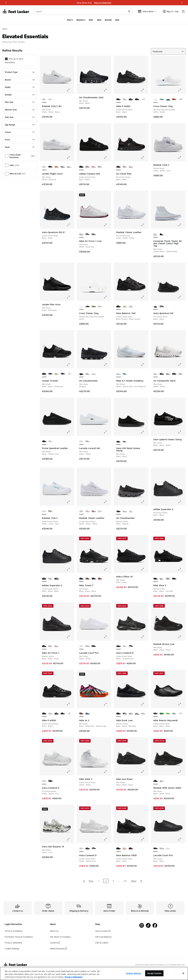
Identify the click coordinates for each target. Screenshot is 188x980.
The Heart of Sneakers (60, 937)
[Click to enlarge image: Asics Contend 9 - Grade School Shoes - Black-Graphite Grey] (145, 637)
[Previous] (6, 3)
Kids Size (20, 117)
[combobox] (83, 11)
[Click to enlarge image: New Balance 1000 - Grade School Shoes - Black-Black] (145, 839)
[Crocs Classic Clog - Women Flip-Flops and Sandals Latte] (94, 306)
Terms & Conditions (14, 931)
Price (20, 140)
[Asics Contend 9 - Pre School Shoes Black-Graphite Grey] (50, 781)
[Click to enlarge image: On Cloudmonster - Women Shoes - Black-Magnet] (145, 502)
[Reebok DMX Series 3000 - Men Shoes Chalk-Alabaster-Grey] (162, 781)
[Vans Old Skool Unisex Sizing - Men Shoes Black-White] (125, 441)
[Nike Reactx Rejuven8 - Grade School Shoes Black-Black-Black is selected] (156, 714)
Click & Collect (102, 943)
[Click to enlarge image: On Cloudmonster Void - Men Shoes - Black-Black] (107, 90)
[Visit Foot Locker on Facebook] (155, 925)
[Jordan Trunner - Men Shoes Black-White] (63, 374)
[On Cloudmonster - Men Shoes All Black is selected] (81, 374)
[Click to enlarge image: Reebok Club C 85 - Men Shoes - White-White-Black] (70, 90)
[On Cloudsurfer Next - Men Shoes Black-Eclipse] (174, 374)
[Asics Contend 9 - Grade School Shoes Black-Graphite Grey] (88, 849)
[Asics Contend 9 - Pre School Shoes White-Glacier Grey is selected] (44, 781)
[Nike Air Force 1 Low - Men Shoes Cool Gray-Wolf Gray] (94, 234)
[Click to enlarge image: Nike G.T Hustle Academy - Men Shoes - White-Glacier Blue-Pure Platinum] (145, 365)
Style (20, 147)
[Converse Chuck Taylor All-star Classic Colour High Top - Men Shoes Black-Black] (162, 234)
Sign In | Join (171, 11)
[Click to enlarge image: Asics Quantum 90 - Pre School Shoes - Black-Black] (182, 297)
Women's (81, 20)
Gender (20, 95)
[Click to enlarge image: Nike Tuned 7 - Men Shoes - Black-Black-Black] (107, 569)
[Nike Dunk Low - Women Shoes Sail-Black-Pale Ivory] (125, 714)
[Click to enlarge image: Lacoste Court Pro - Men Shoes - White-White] (107, 637)
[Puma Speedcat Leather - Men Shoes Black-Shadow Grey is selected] (44, 441)
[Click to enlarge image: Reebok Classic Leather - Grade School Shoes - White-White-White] (107, 502)
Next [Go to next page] (134, 881)
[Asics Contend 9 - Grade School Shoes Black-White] (131, 646)
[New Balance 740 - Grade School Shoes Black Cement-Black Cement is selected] (118, 306)
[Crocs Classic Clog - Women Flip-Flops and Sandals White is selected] (81, 306)
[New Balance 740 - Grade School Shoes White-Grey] (131, 306)
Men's (70, 20)
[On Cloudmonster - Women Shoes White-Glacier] (125, 511)
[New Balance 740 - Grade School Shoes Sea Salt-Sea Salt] (125, 306)
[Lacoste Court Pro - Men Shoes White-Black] (88, 646)
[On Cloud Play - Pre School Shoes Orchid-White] (131, 167)
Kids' (91, 20)
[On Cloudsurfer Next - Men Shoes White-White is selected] (156, 374)
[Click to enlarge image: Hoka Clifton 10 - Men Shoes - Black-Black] (145, 569)
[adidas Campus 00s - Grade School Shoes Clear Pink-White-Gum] (94, 167)
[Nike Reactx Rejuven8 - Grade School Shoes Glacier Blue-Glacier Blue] (174, 714)
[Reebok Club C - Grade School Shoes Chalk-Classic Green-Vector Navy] (50, 511)
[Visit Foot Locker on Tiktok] (148, 925)
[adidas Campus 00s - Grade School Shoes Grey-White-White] (88, 167)
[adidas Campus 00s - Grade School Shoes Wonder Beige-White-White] (100, 167)
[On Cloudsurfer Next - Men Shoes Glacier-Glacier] (168, 374)
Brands (108, 20)
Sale (117, 20)
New (99, 20)
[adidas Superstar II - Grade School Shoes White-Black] (50, 579)
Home (5, 29)
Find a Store (10, 62)
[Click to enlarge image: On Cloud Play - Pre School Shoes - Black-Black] (145, 158)
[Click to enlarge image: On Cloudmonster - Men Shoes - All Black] (107, 365)
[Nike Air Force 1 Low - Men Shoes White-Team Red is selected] (81, 234)
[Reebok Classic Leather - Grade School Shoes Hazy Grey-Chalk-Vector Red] (94, 511)
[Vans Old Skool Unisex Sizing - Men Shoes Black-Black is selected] (118, 441)
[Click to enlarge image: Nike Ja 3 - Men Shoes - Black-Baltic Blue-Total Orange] (107, 704)
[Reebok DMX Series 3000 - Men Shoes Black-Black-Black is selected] (156, 781)
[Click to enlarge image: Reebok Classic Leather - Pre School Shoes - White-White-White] (145, 225)
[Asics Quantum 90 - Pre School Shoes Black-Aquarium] (162, 306)
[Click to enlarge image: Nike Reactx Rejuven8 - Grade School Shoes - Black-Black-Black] (182, 704)
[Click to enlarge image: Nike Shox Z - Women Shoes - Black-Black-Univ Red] (182, 569)
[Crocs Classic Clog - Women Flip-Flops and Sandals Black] (88, 306)
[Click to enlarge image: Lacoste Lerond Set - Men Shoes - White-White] (107, 432)
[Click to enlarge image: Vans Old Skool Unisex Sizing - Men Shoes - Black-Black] (145, 432)
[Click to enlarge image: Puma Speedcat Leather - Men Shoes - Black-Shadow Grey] (70, 432)
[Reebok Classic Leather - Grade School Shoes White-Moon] (100, 511)
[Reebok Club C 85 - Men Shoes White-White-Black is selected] (44, 99)
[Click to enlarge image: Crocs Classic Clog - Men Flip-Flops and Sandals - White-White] (182, 90)
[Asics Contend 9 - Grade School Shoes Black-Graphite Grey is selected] (118, 646)
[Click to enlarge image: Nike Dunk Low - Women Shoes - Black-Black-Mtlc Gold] (145, 704)
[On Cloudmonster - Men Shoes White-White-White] (94, 374)
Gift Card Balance (103, 937)
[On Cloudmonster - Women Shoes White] (131, 511)
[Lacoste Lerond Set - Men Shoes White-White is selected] (81, 441)
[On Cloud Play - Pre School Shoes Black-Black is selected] (118, 167)
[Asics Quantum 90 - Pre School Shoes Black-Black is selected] (156, 306)
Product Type (20, 72)
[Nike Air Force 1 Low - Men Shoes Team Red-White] (88, 234)
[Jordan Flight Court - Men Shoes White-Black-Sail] (63, 167)
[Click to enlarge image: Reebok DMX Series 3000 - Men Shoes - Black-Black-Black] (182, 772)
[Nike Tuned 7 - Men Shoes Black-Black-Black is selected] (81, 579)
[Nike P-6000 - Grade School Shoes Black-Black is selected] (118, 99)
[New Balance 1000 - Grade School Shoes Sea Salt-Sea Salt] (125, 849)
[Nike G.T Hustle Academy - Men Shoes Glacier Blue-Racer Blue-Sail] (125, 374)
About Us (54, 931)
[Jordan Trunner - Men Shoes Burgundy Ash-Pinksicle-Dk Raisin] (50, 374)
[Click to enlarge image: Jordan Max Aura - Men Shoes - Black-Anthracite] (70, 297)
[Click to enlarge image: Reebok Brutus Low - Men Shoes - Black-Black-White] (182, 637)
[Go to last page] (141, 881)
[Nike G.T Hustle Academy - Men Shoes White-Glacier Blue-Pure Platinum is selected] (118, 374)
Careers (55, 943)
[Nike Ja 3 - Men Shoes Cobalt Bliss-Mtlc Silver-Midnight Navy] (88, 714)
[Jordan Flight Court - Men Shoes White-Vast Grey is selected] (44, 167)
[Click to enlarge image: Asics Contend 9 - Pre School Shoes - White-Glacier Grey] (70, 772)
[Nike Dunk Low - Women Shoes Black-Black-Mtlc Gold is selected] (118, 714)
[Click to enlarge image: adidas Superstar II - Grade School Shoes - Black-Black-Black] (70, 569)
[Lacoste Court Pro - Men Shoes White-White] (168, 849)
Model (20, 87)
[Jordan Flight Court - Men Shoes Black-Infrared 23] (50, 167)
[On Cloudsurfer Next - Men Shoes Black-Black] (162, 374)
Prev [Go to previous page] (91, 881)
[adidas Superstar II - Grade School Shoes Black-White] (57, 579)
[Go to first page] (84, 881)
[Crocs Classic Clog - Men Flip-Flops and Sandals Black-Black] (168, 99)
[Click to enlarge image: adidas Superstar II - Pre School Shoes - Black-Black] (182, 502)
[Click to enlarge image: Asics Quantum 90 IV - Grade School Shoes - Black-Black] (70, 225)
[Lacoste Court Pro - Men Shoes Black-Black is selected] (156, 849)
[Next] (182, 3)
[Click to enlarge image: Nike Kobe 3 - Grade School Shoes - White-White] (107, 772)
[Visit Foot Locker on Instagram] (142, 925)
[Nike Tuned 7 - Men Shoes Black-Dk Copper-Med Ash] (94, 579)
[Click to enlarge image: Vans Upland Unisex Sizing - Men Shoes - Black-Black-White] (182, 432)
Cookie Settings (12, 948)
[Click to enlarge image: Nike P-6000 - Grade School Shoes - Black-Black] (145, 90)
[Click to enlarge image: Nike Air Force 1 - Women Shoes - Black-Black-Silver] (70, 637)
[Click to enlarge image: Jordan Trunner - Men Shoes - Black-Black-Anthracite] (70, 365)
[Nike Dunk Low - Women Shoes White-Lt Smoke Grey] (131, 714)
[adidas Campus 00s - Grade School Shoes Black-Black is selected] (81, 167)
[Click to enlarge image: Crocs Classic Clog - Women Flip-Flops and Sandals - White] (107, 297)
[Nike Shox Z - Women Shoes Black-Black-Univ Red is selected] (156, 579)
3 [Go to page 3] (113, 881)
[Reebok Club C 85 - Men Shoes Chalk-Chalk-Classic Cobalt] (50, 99)
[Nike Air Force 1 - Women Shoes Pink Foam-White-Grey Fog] (57, 646)
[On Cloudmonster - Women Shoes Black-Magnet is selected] (118, 511)
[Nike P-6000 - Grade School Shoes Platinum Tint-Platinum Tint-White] (125, 99)
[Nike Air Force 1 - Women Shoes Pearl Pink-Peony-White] (50, 646)
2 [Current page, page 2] (106, 881)
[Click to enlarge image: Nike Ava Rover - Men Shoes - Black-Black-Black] (145, 772)
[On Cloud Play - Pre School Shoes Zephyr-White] (125, 167)
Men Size (20, 102)
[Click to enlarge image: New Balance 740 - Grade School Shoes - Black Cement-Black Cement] (145, 297)
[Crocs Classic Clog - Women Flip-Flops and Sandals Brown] (100, 306)
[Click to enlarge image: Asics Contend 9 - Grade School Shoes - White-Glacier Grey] (107, 839)
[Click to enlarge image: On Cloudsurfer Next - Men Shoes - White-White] (182, 365)
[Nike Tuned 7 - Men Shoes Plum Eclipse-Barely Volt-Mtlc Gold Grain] (88, 579)
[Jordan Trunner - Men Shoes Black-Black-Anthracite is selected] (44, 374)
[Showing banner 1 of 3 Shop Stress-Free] (94, 3)
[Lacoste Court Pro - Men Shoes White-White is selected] (81, 646)
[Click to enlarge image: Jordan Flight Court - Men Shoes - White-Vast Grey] (70, 158)
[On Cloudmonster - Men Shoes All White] (88, 374)
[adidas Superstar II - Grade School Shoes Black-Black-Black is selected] (44, 579)
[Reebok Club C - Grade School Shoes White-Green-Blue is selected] (44, 511)
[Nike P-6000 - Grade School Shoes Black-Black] (137, 99)
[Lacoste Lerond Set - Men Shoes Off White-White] (88, 441)
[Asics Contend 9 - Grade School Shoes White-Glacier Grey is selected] (81, 849)
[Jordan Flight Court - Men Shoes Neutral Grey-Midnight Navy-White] (69, 167)
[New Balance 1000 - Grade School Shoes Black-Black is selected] (118, 849)
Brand (20, 80)
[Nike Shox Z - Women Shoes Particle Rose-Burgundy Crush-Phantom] (168, 579)
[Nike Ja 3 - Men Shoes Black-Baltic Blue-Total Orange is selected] (81, 714)
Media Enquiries (58, 948)
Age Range (20, 125)
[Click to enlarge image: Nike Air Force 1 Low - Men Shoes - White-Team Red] (107, 225)
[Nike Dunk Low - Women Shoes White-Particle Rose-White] (143, 714)
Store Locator (103, 931)
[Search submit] (129, 11)
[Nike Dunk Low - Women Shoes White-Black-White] (137, 714)
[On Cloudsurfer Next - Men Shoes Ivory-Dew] (180, 374)
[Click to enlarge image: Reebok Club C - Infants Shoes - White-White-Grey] (182, 158)
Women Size (20, 110)
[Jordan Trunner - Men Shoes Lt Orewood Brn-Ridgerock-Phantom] (57, 374)
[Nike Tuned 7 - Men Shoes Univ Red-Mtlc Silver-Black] (100, 579)
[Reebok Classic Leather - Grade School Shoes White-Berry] (88, 511)
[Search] (83, 11)
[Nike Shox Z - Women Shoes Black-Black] (174, 579)
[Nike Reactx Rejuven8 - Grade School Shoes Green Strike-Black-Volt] (168, 714)
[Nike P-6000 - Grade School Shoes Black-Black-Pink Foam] (131, 99)
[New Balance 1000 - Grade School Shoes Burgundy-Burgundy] (131, 849)
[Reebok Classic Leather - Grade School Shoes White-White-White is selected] (81, 511)
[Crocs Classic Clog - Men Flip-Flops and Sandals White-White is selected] (156, 99)
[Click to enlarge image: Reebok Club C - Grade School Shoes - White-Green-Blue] (70, 502)
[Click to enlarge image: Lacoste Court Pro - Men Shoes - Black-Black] (182, 839)
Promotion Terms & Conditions (19, 937)
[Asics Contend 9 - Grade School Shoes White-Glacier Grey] (125, 646)
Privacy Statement (13, 943)
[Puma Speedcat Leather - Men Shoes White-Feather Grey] (50, 441)
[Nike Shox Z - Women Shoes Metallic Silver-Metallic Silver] (162, 579)
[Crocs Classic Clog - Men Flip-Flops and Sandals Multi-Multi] (162, 99)
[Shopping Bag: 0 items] (183, 11)
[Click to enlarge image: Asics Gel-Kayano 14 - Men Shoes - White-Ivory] (70, 839)
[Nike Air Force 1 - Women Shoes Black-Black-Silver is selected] (44, 646)
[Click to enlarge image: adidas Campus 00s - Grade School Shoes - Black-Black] (107, 158)
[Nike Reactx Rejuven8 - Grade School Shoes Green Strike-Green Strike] (162, 714)
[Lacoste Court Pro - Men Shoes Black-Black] (94, 646)
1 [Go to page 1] (99, 881)
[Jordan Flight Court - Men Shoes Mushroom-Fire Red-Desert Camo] (57, 167)
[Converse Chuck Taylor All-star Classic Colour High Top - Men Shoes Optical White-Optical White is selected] (156, 234)
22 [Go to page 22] (125, 881)
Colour (20, 132)
